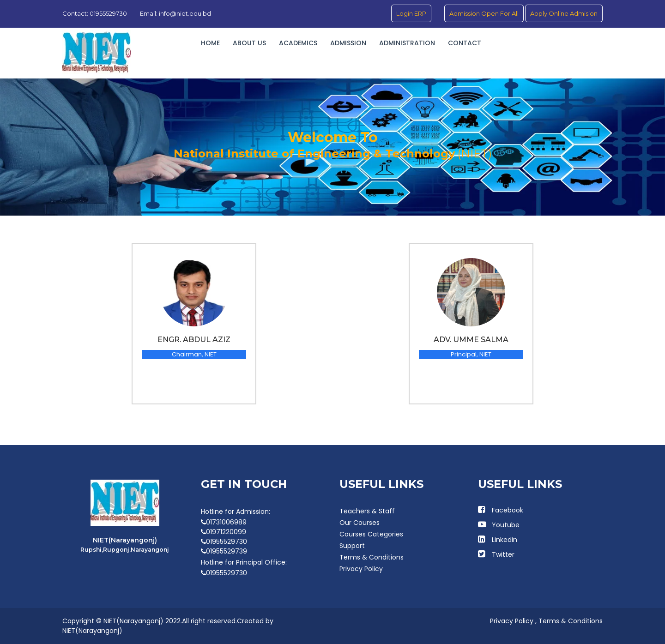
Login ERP (411, 13)
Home (210, 43)
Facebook (508, 510)
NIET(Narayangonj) (92, 631)
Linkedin (505, 540)
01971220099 (224, 532)
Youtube (506, 525)
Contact (465, 43)
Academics (298, 43)
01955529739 (224, 551)
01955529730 (224, 542)
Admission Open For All (484, 13)
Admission (348, 43)
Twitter (503, 554)
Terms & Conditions (372, 557)
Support (352, 546)
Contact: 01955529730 (95, 13)
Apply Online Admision (564, 13)
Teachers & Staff (367, 511)
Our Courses (360, 523)
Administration (407, 43)
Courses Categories (371, 534)
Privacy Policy (361, 569)
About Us (249, 43)
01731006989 (224, 522)
